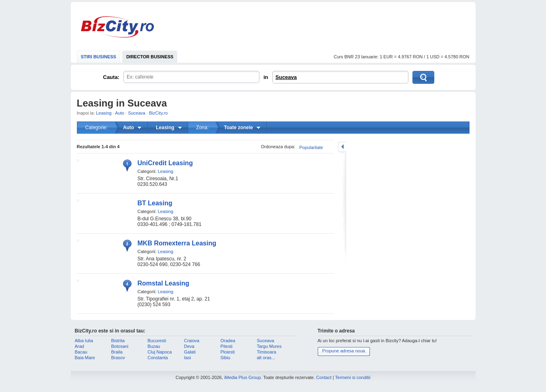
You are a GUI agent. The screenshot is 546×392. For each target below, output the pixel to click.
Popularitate (311, 147)
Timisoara (267, 352)
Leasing (104, 113)
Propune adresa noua (344, 351)
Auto (120, 113)
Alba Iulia (84, 341)
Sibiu (225, 358)
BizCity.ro (117, 27)
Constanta (158, 358)
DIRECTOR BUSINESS (150, 57)
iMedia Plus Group (243, 377)
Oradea (228, 341)
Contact (324, 377)
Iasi (188, 358)
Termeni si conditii (353, 377)
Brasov (118, 358)
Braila (117, 352)
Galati (190, 352)
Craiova (192, 341)
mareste (342, 147)
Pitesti (227, 346)
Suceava (286, 77)
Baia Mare (85, 358)
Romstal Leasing (164, 283)
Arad (80, 346)
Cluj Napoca (160, 352)
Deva (189, 346)
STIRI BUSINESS (99, 57)
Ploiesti (228, 352)
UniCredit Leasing (165, 163)
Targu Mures (269, 346)
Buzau (154, 346)
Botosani (120, 346)
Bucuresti (157, 341)
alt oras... (266, 358)
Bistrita (118, 341)
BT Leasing (155, 203)
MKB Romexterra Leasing (177, 243)
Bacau (81, 352)
